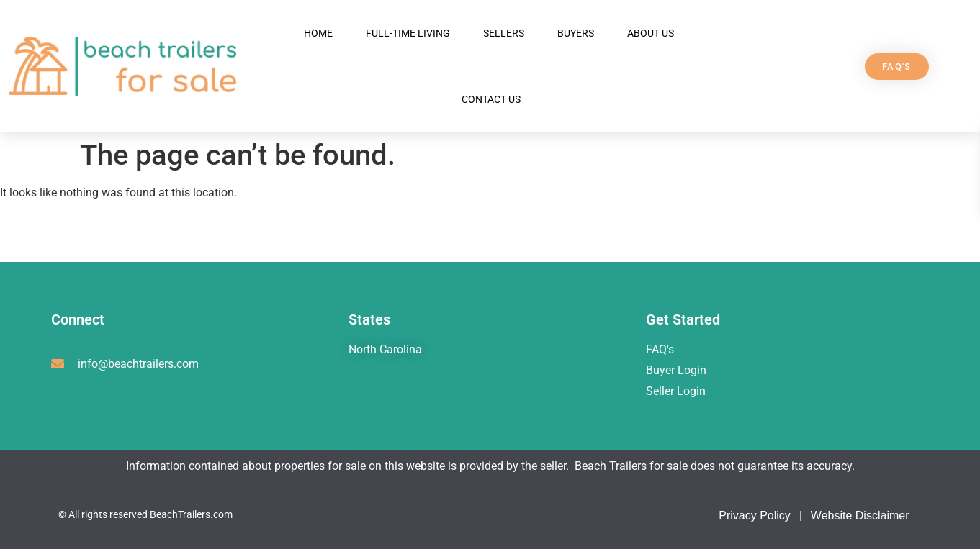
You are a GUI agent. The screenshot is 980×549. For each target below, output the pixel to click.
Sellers (504, 33)
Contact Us (491, 99)
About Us (651, 33)
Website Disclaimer (860, 516)
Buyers (576, 33)
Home (318, 33)
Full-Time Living (408, 33)
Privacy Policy (755, 516)
